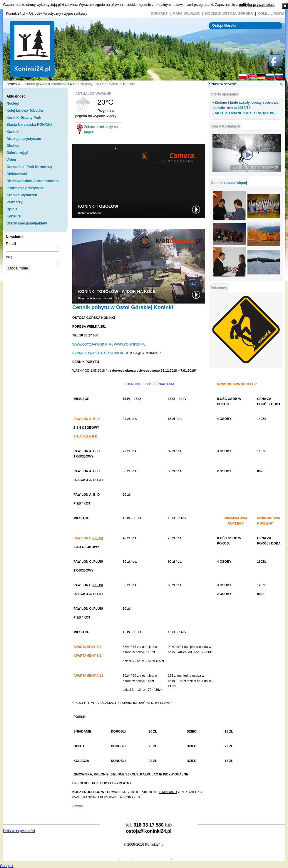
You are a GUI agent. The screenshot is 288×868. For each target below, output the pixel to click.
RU (270, 77)
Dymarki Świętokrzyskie (152, 858)
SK (279, 77)
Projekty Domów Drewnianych (95, 858)
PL (243, 77)
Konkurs (14, 216)
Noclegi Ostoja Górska (229, 14)
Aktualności (60, 84)
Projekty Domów (16, 858)
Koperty (64, 858)
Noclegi (13, 103)
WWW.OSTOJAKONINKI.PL (93, 344)
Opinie (12, 209)
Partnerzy (15, 202)
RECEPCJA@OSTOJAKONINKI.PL (98, 353)
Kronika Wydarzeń (22, 195)
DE (261, 77)
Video (11, 160)
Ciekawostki (17, 174)
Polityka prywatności (19, 831)
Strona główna (36, 84)
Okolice (13, 146)
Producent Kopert (43, 858)
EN (252, 77)
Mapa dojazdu (186, 14)
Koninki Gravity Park (24, 118)
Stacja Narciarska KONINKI (29, 125)
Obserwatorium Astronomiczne (33, 181)
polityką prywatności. (257, 5)
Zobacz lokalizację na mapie (101, 130)
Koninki (13, 132)
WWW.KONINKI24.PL (130, 344)
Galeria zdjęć (17, 153)
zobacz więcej (235, 183)
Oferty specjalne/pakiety (27, 223)
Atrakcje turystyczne (24, 139)
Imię (9, 257)
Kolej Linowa (271, 14)
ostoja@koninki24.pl (149, 831)
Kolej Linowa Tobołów (25, 110)
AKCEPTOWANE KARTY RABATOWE (246, 113)
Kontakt (159, 14)
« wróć (77, 806)
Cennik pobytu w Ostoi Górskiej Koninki (104, 84)
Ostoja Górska (224, 26)
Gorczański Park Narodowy (29, 167)
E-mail (11, 244)
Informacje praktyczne (25, 188)
